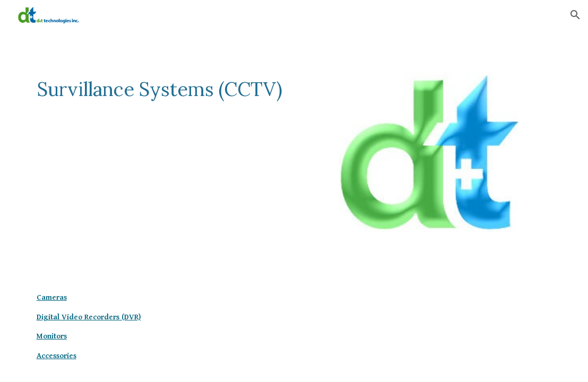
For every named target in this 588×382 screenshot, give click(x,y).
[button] (575, 15)
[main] (160, 99)
